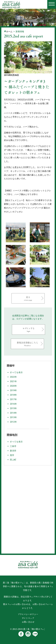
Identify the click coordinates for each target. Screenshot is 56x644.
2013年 (13, 417)
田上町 (13, 460)
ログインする (28, 329)
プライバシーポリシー (28, 614)
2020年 (13, 386)
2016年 (13, 404)
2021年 (13, 381)
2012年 (13, 422)
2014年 (13, 413)
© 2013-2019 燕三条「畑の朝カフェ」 (28, 629)
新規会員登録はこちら (27, 344)
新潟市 (13, 451)
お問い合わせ (28, 622)
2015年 (13, 408)
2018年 (13, 395)
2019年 (13, 390)
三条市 (13, 446)
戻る (28, 298)
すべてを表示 (16, 372)
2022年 (13, 377)
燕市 (12, 455)
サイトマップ (28, 618)
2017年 (13, 399)
